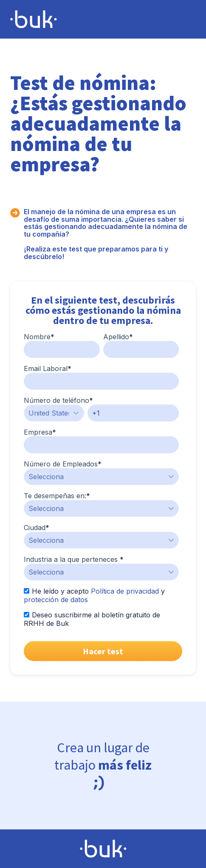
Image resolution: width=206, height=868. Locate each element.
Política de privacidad (125, 591)
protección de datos (56, 600)
